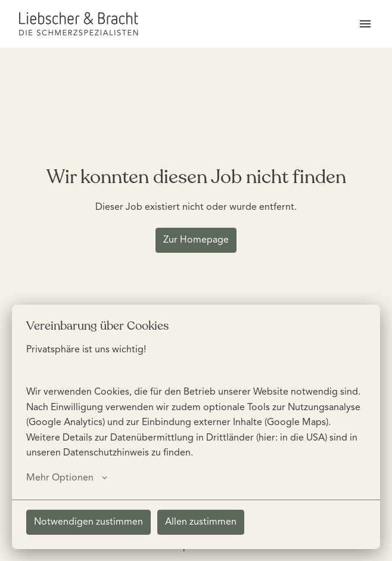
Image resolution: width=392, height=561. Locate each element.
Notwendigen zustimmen (88, 522)
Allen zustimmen (201, 522)
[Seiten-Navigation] (365, 24)
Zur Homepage (196, 240)
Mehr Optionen (67, 478)
